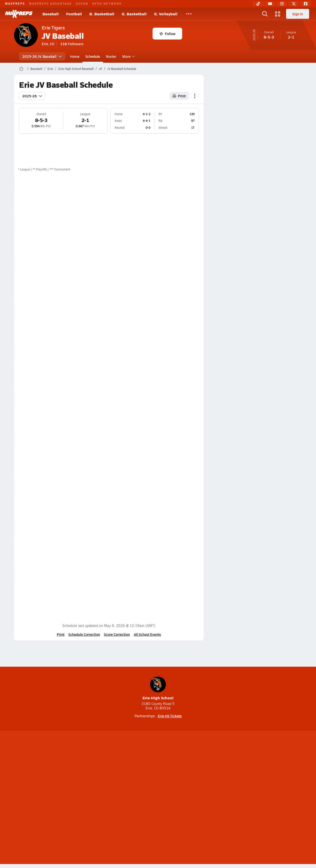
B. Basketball (102, 14)
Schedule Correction (84, 634)
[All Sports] (189, 14)
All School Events (147, 634)
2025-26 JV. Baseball (42, 56)
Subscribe (100, 798)
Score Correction (117, 634)
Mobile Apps (74, 798)
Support (264, 798)
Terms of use (157, 798)
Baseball (51, 14)
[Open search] (265, 14)
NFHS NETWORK (107, 3)
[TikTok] (258, 4)
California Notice (190, 798)
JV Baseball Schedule (122, 69)
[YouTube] (270, 4)
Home (75, 56)
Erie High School (158, 689)
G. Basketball (134, 14)
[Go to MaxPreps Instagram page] (158, 778)
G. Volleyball (166, 14)
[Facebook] (306, 4)
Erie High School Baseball (76, 69)
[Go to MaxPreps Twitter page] (176, 778)
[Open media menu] (278, 14)
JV (100, 69)
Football (74, 14)
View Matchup (174, 244)
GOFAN (82, 3)
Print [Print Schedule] (179, 96)
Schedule (93, 56)
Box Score (170, 200)
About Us (50, 798)
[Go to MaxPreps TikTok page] (122, 778)
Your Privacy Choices (230, 798)
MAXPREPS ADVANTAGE (50, 3)
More (128, 56)
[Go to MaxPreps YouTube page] (140, 778)
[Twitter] (294, 4)
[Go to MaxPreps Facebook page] (194, 778)
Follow (168, 34)
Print (61, 634)
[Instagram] (282, 4)
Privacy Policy (127, 798)
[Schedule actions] (195, 96)
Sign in (298, 14)
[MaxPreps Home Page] (21, 69)
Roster (111, 56)
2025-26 (32, 96)
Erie (50, 69)
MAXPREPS (15, 3)
